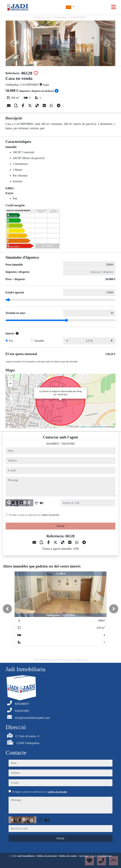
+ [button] (10, 379)
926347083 (68, 444)
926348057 (53, 444)
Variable (39, 341)
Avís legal (84, 856)
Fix (11, 341)
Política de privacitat (47, 856)
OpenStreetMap (97, 427)
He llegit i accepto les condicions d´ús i (34, 515)
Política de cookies (68, 856)
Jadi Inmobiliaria (26, 856)
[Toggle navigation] (114, 7)
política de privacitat (50, 515)
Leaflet (83, 427)
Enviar (61, 526)
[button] (7, 609)
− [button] (10, 384)
